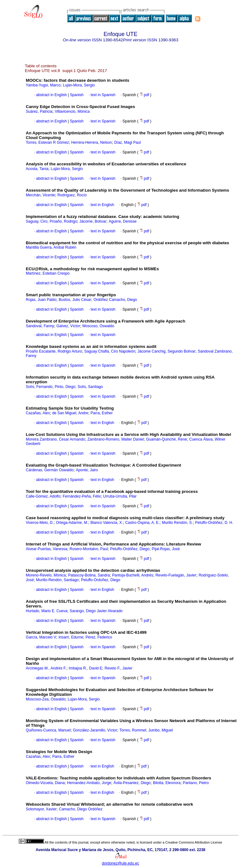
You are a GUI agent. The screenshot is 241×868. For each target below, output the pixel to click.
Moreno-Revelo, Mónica (46, 575)
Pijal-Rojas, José (166, 549)
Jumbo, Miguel (161, 730)
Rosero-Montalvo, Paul (89, 549)
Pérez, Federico (99, 637)
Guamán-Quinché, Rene (166, 439)
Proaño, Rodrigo (63, 221)
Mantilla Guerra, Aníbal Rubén (51, 247)
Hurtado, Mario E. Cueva (46, 611)
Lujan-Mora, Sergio (84, 699)
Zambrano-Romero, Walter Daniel (115, 439)
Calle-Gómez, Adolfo (43, 496)
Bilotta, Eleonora (167, 783)
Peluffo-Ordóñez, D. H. (214, 523)
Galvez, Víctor (68, 326)
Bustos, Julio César (75, 300)
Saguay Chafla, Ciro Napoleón (110, 351)
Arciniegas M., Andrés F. (46, 668)
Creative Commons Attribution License (194, 842)
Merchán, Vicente (40, 195)
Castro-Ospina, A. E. (142, 523)
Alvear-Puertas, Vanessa (46, 549)
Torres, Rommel (133, 730)
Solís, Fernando (39, 387)
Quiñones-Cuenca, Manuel (48, 730)
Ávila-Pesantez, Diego (132, 783)
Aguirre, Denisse (123, 221)
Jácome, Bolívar (93, 221)
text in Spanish (103, 95)
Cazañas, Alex (38, 413)
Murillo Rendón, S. (177, 523)
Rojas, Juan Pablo (41, 300)
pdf (145, 95)
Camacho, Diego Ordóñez (81, 809)
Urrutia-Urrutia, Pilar (120, 496)
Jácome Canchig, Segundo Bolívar (166, 351)
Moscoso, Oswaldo (98, 326)
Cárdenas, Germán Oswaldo (50, 470)
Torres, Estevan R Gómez (47, 142)
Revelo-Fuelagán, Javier (176, 575)
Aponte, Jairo (87, 470)
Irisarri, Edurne (71, 637)
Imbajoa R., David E (86, 668)
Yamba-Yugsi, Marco (43, 85)
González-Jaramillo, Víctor (95, 730)
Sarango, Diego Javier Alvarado (96, 611)
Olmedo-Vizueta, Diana (45, 783)
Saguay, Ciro (36, 221)
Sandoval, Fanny (40, 326)
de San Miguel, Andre (70, 413)
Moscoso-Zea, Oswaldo (46, 699)
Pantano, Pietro (196, 783)
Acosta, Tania (37, 169)
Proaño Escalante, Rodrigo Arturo (54, 351)
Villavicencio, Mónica (72, 111)
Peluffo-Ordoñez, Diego (101, 580)
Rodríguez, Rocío (72, 195)
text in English (102, 205)
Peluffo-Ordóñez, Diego (130, 549)
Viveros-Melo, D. (40, 523)
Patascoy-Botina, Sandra (89, 575)
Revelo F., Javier (118, 668)
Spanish (76, 95)
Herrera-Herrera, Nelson (91, 142)
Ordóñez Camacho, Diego (115, 300)
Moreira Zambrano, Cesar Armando (55, 439)
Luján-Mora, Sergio (79, 85)
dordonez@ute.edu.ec (120, 863)
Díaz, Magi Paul (128, 142)
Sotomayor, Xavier (41, 809)
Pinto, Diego (65, 387)
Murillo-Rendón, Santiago (57, 580)
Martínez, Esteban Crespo (48, 273)
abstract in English (51, 95)
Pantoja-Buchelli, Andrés (133, 575)
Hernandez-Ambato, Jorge (89, 783)
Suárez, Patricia (39, 111)
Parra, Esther (102, 413)
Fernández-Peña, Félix (82, 496)
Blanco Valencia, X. (107, 523)
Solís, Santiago (90, 387)
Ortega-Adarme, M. (72, 523)
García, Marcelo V (41, 637)
